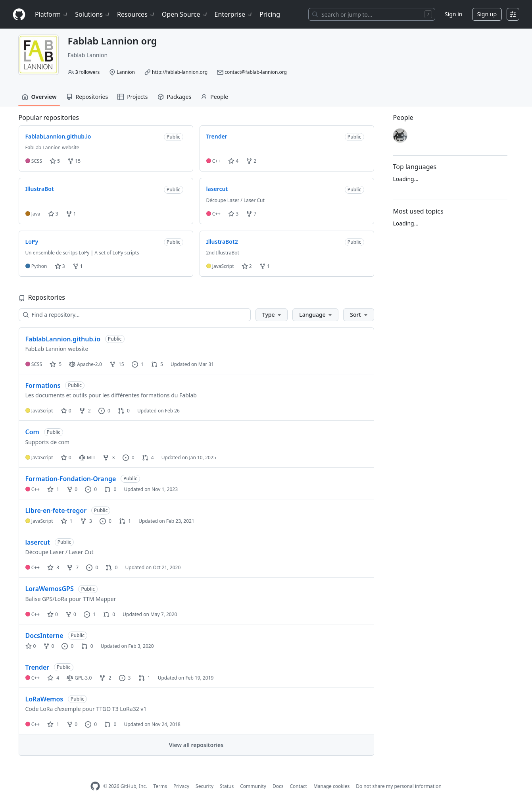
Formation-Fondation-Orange (71, 479)
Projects (133, 97)
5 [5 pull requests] (157, 364)
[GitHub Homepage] (95, 786)
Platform (52, 14)
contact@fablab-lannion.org (256, 72)
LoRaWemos (44, 699)
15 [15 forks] (117, 364)
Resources (136, 14)
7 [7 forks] (73, 567)
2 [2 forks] (85, 411)
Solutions (93, 14)
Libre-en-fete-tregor (56, 510)
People (214, 97)
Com (32, 432)
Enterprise (234, 14)
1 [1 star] (53, 489)
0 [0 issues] (104, 411)
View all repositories (196, 745)
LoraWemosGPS (50, 589)
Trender (37, 667)
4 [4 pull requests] (148, 457)
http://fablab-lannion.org (180, 72)
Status (227, 786)
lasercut (38, 542)
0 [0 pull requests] (124, 411)
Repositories (87, 97)
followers (88, 72)
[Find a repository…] (135, 315)
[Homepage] (19, 14)
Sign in (453, 14)
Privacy (181, 786)
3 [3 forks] (109, 457)
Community (253, 786)
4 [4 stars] (53, 678)
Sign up (487, 14)
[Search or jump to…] (372, 14)
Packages (175, 97)
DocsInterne (44, 636)
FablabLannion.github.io (63, 339)
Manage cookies (331, 786)
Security (205, 786)
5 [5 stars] (56, 364)
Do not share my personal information (399, 786)
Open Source (185, 14)
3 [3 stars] (53, 567)
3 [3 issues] (125, 678)
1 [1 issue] (138, 364)
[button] (272, 315)
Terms (160, 786)
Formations (43, 385)
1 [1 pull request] (125, 521)
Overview (39, 97)
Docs (278, 786)
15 (74, 161)
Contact (298, 786)
